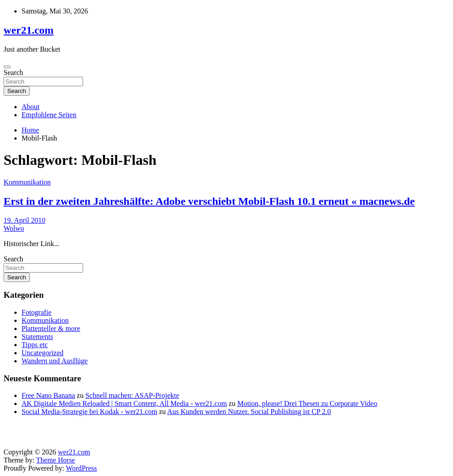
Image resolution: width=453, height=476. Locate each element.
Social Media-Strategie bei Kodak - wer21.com (89, 412)
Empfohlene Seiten (49, 115)
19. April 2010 (24, 220)
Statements (37, 337)
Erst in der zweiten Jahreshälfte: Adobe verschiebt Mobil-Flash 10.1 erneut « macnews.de (209, 201)
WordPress (81, 468)
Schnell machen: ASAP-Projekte (132, 395)
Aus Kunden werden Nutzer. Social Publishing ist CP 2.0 (249, 412)
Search (13, 73)
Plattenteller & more (51, 328)
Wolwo (14, 228)
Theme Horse (56, 460)
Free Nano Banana (48, 395)
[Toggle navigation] (7, 67)
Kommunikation (27, 182)
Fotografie (37, 312)
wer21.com (29, 30)
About (31, 107)
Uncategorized (42, 353)
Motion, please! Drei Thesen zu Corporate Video (307, 403)
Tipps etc (35, 345)
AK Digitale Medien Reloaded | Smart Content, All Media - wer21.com (124, 403)
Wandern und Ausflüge (55, 361)
